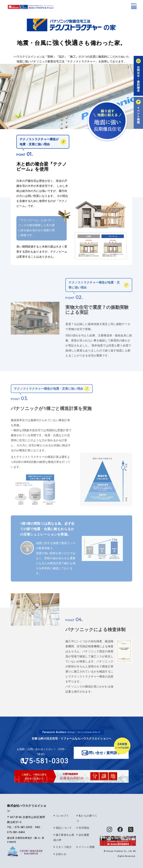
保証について (62, 828)
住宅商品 (83, 828)
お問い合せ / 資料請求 (103, 753)
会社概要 (83, 835)
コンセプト (61, 816)
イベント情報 (85, 847)
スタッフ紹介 (62, 847)
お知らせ (60, 854)
